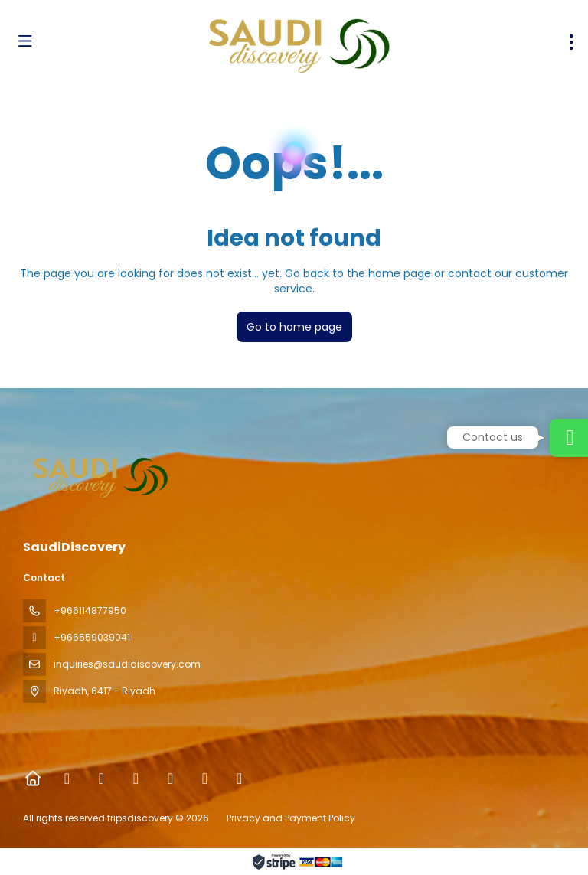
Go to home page (294, 327)
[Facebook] (67, 779)
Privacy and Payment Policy (291, 818)
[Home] (33, 779)
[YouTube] (205, 779)
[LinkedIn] (239, 779)
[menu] (571, 42)
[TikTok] (170, 779)
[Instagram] (136, 779)
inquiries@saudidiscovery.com (127, 664)
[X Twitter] (101, 779)
